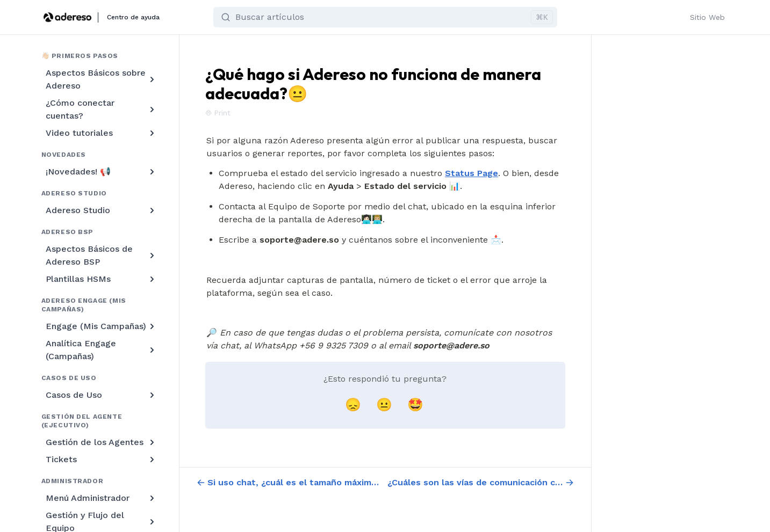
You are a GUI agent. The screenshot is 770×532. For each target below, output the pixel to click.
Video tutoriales (102, 133)
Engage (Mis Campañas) (102, 326)
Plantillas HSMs (102, 279)
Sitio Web (707, 17)
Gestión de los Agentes (102, 442)
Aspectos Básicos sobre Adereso (102, 79)
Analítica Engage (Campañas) (102, 350)
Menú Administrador (102, 498)
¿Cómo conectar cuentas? (102, 109)
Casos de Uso (102, 395)
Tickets (102, 460)
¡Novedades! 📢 (102, 172)
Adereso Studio (102, 210)
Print (218, 113)
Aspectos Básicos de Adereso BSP (102, 255)
